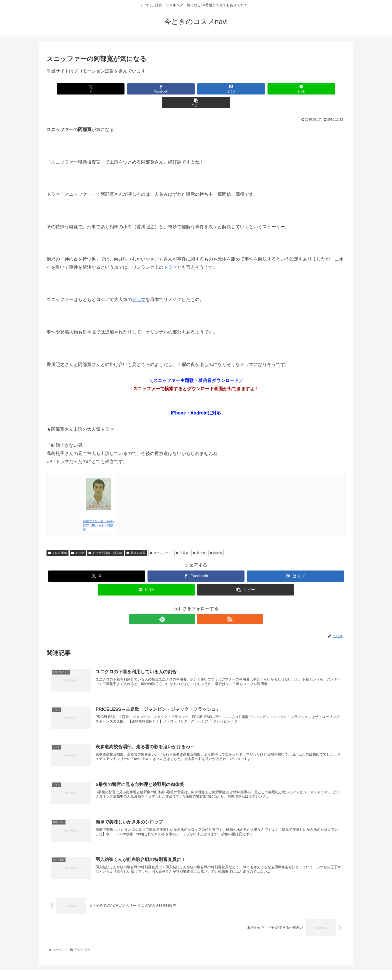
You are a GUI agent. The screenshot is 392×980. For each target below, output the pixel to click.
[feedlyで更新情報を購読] (190, 605)
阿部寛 (216, 539)
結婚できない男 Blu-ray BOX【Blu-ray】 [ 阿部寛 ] (98, 512)
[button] (296, 89)
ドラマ (170, 253)
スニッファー (161, 539)
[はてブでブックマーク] (196, 89)
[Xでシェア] (95, 89)
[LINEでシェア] (246, 89)
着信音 (199, 539)
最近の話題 (136, 539)
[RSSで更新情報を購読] (202, 605)
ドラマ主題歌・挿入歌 (105, 539)
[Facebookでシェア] (146, 89)
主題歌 (182, 539)
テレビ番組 (57, 539)
